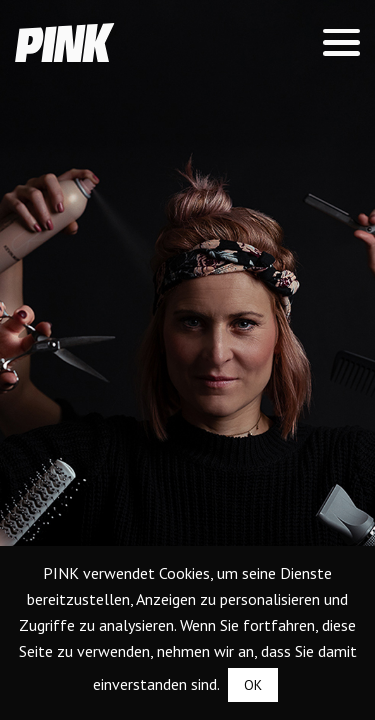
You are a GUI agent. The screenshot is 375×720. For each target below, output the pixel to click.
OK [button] (253, 685)
